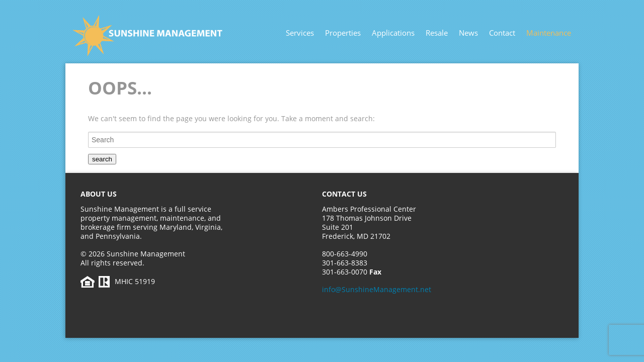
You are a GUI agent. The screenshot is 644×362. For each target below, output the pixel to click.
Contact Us (344, 194)
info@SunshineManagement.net (377, 289)
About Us (99, 194)
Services (300, 33)
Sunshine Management (169, 36)
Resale (437, 33)
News (468, 33)
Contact (502, 33)
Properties (343, 33)
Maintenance (549, 33)
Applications (393, 33)
